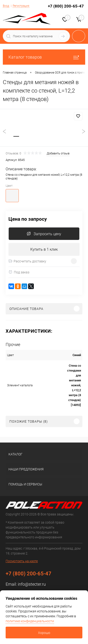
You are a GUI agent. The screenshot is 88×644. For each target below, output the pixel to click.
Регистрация (21, 6)
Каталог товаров (44, 57)
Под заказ (19, 272)
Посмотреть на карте (22, 561)
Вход (6, 6)
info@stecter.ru (32, 584)
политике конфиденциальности (30, 621)
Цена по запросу (28, 219)
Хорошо (44, 633)
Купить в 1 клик (44, 249)
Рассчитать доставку (27, 261)
